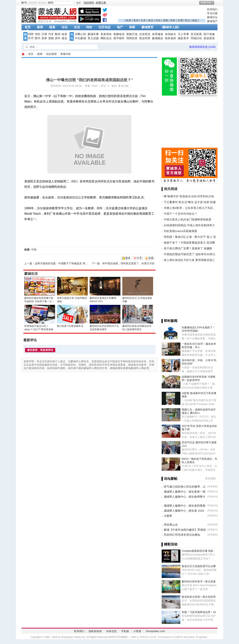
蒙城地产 (212, 21)
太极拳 (168, 516)
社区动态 (105, 27)
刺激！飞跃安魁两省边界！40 (199, 612)
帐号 (24, 3)
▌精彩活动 (169, 544)
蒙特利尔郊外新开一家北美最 (199, 581)
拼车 (58, 38)
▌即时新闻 (169, 321)
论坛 (65, 27)
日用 (44, 34)
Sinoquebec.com (155, 631)
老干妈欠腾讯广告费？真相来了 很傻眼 (188, 248)
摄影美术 (183, 38)
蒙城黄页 (148, 27)
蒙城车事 (93, 34)
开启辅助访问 (217, 3)
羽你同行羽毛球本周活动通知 (182, 535)
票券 (44, 38)
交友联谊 (145, 34)
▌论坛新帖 (169, 479)
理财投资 (132, 38)
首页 (28, 27)
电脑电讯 (119, 34)
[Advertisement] (162, 13)
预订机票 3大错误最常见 (70, 326)
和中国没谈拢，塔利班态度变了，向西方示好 (128, 263)
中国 (34, 250)
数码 (58, 34)
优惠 (165, 20)
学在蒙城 (80, 38)
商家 (132, 27)
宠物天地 (132, 34)
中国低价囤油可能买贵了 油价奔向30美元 (190, 254)
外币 (31, 38)
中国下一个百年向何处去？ (181, 214)
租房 (129, 20)
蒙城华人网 (23, 54)
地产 (120, 27)
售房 (136, 20)
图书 (38, 38)
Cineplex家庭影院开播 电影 (198, 551)
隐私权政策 (95, 631)
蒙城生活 (31, 274)
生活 (77, 27)
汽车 (51, 34)
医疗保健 (209, 34)
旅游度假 (209, 38)
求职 (38, 34)
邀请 (128, 258)
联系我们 (212, 9)
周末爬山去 (171, 525)
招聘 (31, 34)
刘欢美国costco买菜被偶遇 (180, 231)
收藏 (151, 258)
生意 (143, 20)
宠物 (51, 38)
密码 (51, 3)
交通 (180, 20)
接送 (195, 20)
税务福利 (170, 38)
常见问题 (212, 13)
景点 (187, 20)
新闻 (40, 27)
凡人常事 (183, 34)
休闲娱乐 (170, 34)
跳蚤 (52, 27)
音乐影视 (196, 34)
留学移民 (119, 38)
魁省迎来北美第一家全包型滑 (199, 597)
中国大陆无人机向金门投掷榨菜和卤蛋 (188, 219)
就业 (151, 20)
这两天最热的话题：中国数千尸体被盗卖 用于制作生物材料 (69, 263)
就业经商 (145, 38)
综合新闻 (51, 54)
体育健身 (158, 34)
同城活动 (196, 38)
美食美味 (106, 34)
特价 (89, 27)
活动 (158, 20)
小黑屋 (137, 631)
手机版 (125, 631)
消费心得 (80, 34)
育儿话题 (93, 38)
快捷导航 (206, 3)
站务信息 (111, 631)
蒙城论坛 (212, 17)
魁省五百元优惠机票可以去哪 (199, 566)
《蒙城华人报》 (170, 27)
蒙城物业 (158, 38)
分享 (139, 258)
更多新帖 (210, 478)
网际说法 (106, 38)
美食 (173, 20)
